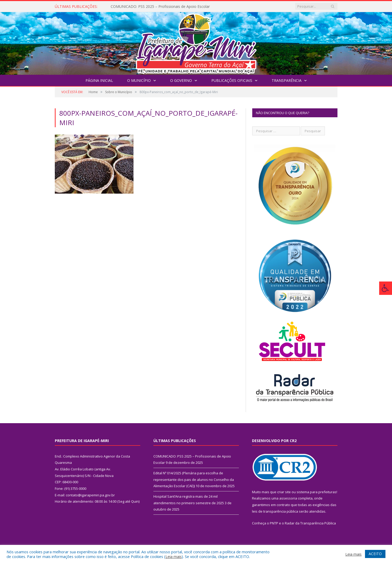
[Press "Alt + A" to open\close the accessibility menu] (386, 288)
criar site (284, 492)
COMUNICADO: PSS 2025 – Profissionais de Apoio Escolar (160, 7)
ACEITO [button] (375, 554)
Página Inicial (99, 80)
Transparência (287, 80)
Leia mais (174, 556)
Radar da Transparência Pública (310, 523)
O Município (139, 80)
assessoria (288, 498)
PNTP (274, 523)
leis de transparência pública (275, 511)
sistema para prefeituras (316, 492)
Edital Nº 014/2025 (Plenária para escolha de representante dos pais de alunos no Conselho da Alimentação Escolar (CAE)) (194, 479)
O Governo (181, 80)
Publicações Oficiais (232, 80)
